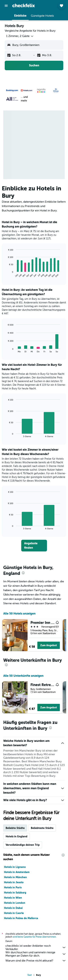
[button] (6, 6)
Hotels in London (15, 903)
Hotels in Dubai (13, 908)
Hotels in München (15, 877)
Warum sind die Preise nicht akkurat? (36, 961)
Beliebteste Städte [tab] (42, 828)
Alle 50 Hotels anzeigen (19, 614)
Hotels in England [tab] (17, 836)
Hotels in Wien (13, 898)
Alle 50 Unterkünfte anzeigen (23, 676)
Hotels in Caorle (14, 913)
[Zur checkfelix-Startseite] (24, 5)
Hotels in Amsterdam (17, 872)
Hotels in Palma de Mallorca (21, 918)
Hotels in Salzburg (15, 893)
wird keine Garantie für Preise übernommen (34, 937)
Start (30, 975)
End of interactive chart (6, 275)
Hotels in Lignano (15, 867)
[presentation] (23, 573)
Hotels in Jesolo (14, 882)
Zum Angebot (49, 645)
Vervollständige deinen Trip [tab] (23, 845)
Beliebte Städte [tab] (15, 828)
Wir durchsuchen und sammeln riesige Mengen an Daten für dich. (36, 954)
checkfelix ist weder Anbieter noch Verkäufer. (36, 947)
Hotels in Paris (13, 887)
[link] (34, 546)
